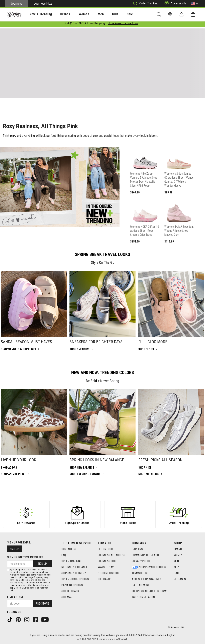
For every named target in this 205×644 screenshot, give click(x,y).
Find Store (42, 604)
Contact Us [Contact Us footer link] (69, 549)
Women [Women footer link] (178, 555)
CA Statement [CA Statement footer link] (141, 585)
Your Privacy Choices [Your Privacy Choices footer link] (149, 567)
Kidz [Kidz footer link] (176, 567)
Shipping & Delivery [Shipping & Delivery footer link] (74, 573)
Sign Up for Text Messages (25, 557)
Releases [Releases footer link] (180, 579)
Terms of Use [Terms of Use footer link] (140, 573)
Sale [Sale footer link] (177, 573)
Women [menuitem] (75, 14)
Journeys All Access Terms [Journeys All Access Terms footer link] (150, 591)
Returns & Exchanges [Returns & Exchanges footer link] (75, 567)
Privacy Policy (17, 583)
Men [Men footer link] (176, 561)
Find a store (15, 597)
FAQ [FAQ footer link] (64, 555)
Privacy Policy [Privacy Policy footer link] (141, 561)
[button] (194, 4)
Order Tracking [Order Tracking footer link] (71, 561)
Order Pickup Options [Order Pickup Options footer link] (75, 579)
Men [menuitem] (90, 14)
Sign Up (14, 549)
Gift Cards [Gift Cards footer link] (105, 579)
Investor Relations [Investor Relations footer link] (144, 597)
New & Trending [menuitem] (37, 14)
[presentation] (37, 14)
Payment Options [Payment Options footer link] (72, 585)
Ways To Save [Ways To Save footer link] (107, 567)
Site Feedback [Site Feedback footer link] (70, 591)
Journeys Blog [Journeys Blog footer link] (107, 561)
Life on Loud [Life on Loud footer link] (105, 549)
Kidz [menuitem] (103, 14)
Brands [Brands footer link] (179, 549)
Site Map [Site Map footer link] (67, 597)
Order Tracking (145, 4)
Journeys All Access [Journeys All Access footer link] (112, 555)
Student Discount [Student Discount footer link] (109, 573)
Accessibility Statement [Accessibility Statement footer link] (147, 579)
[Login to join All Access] (85, 24)
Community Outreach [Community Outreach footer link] (145, 555)
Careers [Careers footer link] (137, 549)
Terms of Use (35, 580)
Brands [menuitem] (59, 14)
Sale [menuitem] (116, 14)
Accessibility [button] (175, 4)
